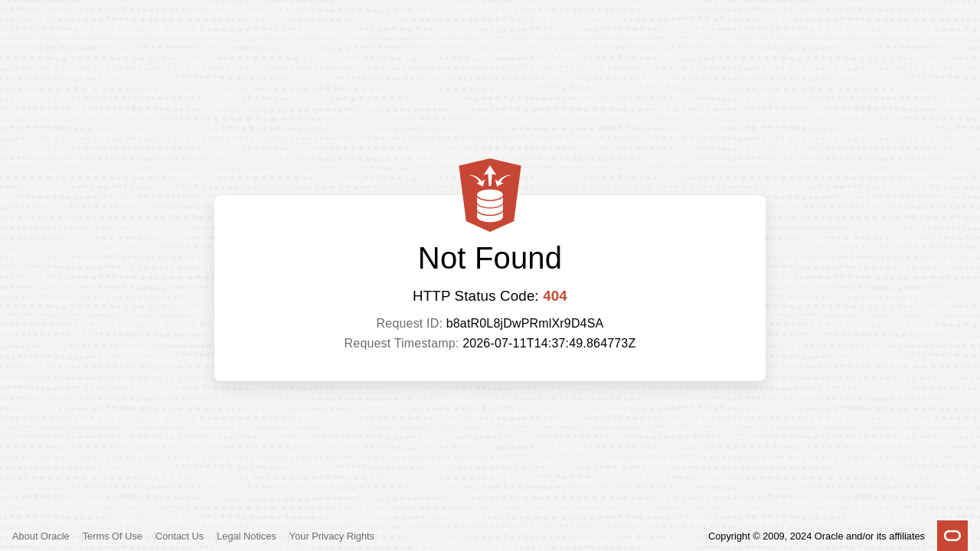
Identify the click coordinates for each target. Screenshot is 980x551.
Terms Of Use (113, 536)
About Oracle (41, 536)
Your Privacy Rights (332, 536)
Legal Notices (247, 536)
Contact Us (180, 536)
